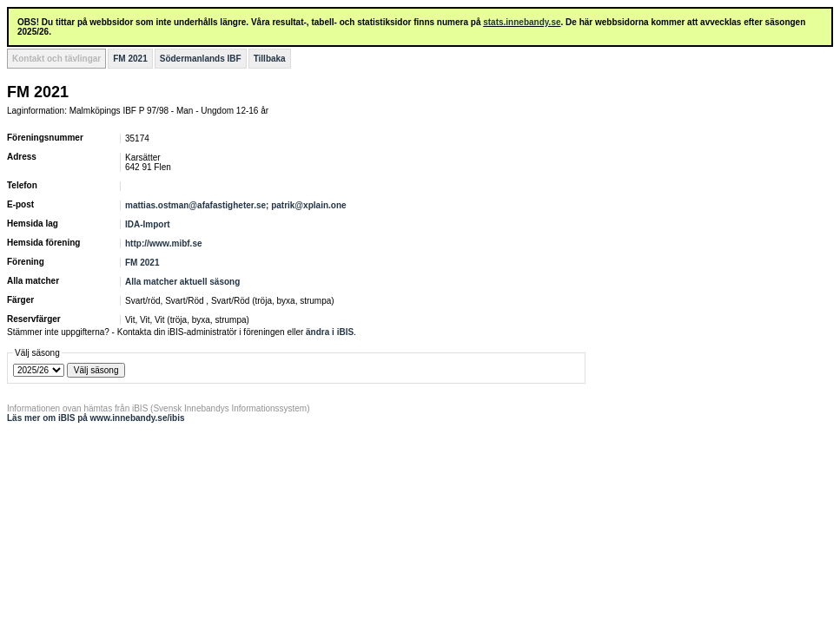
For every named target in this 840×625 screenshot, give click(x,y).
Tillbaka (270, 59)
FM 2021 (130, 59)
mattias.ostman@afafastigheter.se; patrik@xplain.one (236, 205)
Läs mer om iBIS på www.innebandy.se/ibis (96, 418)
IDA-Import (148, 224)
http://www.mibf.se (164, 243)
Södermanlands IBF (201, 59)
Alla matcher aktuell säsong (182, 282)
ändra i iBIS (330, 332)
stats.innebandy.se (522, 22)
